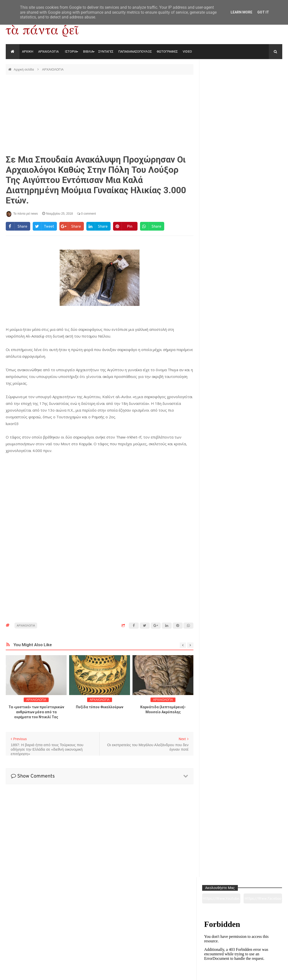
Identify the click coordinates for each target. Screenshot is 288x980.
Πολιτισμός (144, 948)
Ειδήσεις (256, 948)
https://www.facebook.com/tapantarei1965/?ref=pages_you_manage (264, 82)
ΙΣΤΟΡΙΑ (71, 51)
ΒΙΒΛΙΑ (88, 51)
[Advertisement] (100, 115)
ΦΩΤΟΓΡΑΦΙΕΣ (167, 51)
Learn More (241, 12)
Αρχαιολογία (32, 948)
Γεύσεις (200, 948)
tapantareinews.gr (268, 972)
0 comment (86, 214)
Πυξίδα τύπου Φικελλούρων (100, 707)
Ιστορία (88, 948)
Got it (263, 12)
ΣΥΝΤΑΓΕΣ (106, 51)
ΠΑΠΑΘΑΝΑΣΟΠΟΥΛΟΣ (135, 51)
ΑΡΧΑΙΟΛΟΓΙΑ (48, 51)
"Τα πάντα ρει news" (56, 972)
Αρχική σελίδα (24, 69)
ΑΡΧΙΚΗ (28, 51)
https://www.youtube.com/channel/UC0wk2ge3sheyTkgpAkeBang (223, 82)
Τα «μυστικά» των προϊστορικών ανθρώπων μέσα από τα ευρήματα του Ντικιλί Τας (36, 712)
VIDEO (187, 51)
